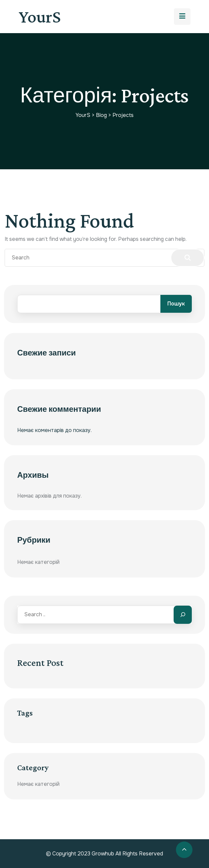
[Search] (183, 615)
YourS (40, 17)
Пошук (176, 304)
